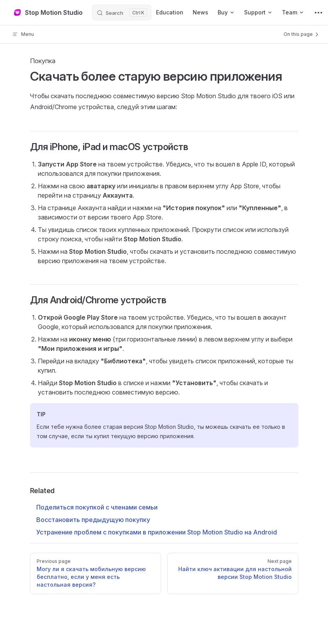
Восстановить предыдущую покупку (93, 520)
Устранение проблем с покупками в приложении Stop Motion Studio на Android (157, 532)
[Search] (122, 12)
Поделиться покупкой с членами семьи (97, 507)
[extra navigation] (318, 12)
